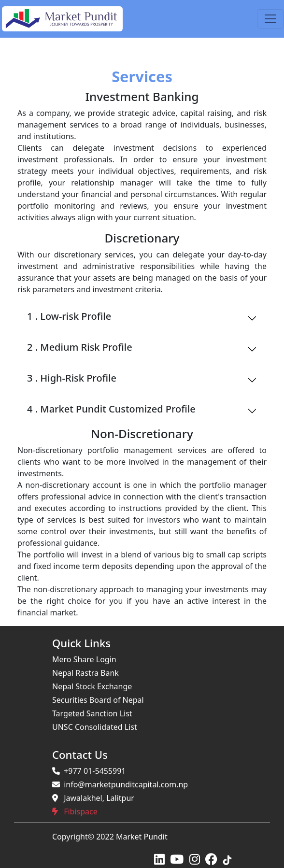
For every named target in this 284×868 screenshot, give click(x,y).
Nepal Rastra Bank (85, 673)
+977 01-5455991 (89, 771)
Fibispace (75, 811)
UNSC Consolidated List (95, 727)
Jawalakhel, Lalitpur (93, 798)
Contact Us (80, 754)
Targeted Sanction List (92, 713)
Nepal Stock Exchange (92, 686)
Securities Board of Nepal (98, 700)
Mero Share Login (84, 659)
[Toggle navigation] (270, 19)
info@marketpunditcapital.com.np (120, 784)
